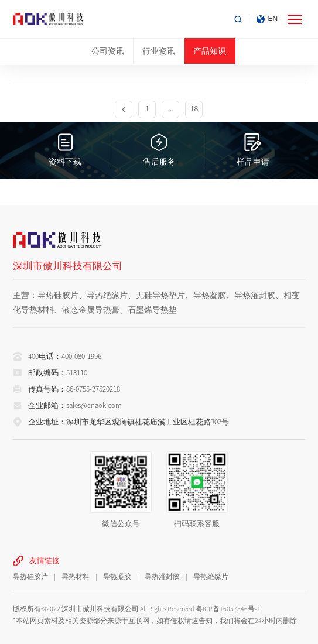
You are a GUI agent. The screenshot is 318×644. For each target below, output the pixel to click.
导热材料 (76, 576)
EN (273, 19)
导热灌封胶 (162, 576)
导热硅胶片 (30, 576)
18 (194, 109)
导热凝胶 (117, 576)
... (170, 109)
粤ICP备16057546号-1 (228, 609)
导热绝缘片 (211, 576)
